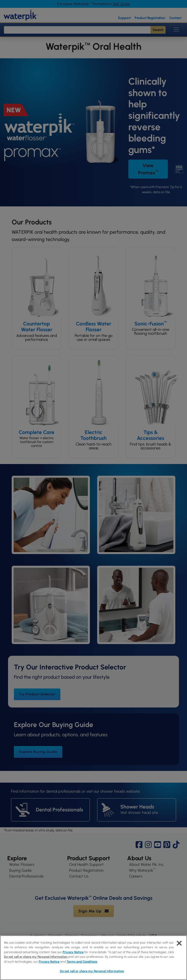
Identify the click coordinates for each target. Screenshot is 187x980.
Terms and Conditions (82, 962)
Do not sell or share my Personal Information (36, 957)
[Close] (179, 943)
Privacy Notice (73, 952)
